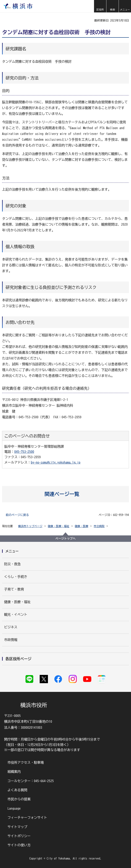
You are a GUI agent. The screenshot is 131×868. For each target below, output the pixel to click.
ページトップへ (65, 539)
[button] (100, 6)
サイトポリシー (19, 836)
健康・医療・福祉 (59, 526)
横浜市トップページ (30, 526)
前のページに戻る (17, 515)
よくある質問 (17, 790)
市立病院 (99, 526)
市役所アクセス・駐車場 (26, 762)
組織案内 (14, 772)
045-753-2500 (24, 452)
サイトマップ (17, 827)
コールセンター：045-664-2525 (31, 781)
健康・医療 (82, 526)
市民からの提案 (19, 799)
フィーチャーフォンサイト (27, 818)
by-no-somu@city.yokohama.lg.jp (56, 462)
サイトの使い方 (19, 845)
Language (14, 808)
